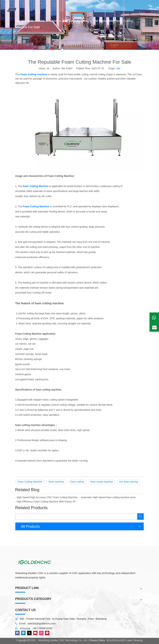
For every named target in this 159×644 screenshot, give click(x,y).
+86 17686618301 (42, 628)
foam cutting (77, 482)
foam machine (56, 482)
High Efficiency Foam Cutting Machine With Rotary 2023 (47, 502)
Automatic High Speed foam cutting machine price (108, 497)
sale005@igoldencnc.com (42, 624)
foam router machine (102, 482)
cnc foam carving (129, 482)
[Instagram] (41, 633)
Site (118, 68)
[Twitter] (29, 633)
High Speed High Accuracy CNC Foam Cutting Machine (47, 497)
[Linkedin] (23, 633)
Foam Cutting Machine (30, 482)
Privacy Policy (97, 640)
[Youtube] (35, 633)
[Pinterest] (47, 633)
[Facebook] (17, 633)
